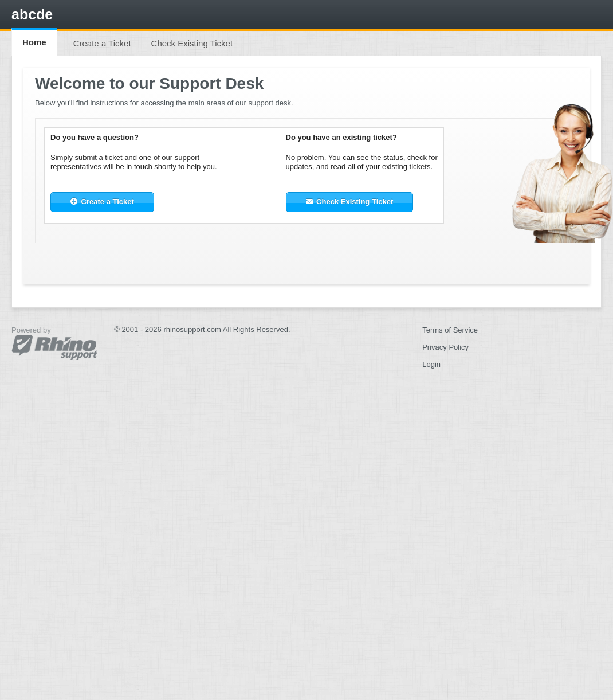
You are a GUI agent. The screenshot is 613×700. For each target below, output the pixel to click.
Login (431, 364)
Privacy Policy (445, 347)
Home (34, 42)
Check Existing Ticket (192, 43)
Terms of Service (450, 330)
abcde (32, 14)
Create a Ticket (102, 43)
